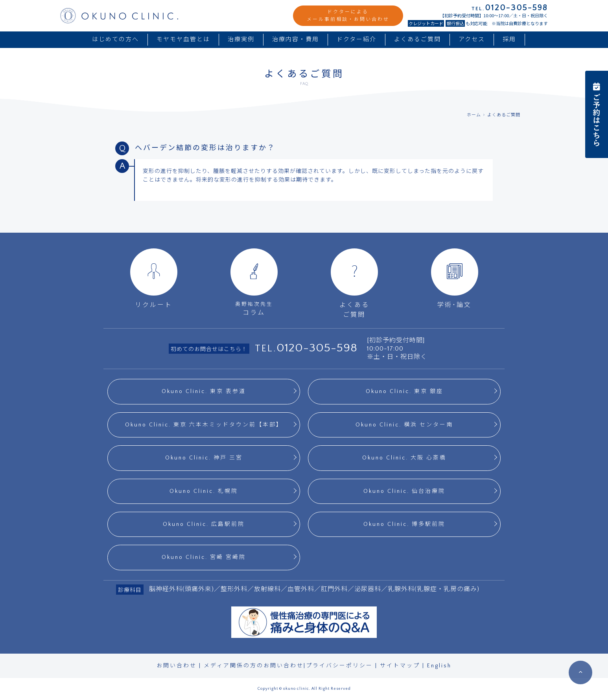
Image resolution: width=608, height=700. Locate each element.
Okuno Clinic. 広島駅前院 (204, 524)
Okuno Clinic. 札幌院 (204, 491)
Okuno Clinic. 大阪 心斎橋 (404, 458)
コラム (254, 282)
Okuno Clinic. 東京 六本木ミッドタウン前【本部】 (204, 425)
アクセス (472, 40)
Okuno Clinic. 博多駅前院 (404, 524)
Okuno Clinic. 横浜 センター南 (404, 425)
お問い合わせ (177, 666)
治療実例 (241, 40)
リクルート (154, 278)
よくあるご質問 (417, 40)
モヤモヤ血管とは (183, 40)
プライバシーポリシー (339, 666)
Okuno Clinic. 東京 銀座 (404, 391)
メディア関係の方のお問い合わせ (254, 666)
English (439, 666)
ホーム (474, 115)
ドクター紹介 (357, 40)
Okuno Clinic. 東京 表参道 (204, 391)
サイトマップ (400, 666)
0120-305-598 (317, 348)
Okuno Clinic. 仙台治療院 (404, 491)
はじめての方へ (115, 40)
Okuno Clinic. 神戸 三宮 (204, 458)
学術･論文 (455, 278)
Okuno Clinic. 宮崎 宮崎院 (204, 557)
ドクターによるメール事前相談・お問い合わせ (348, 16)
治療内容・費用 (296, 40)
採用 (509, 40)
